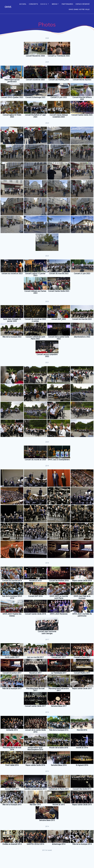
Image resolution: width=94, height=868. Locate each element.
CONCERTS (33, 4)
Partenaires (67, 4)
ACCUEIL (23, 4)
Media (55, 4)
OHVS (8, 7)
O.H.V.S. (44, 4)
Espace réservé (83, 4)
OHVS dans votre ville (79, 9)
